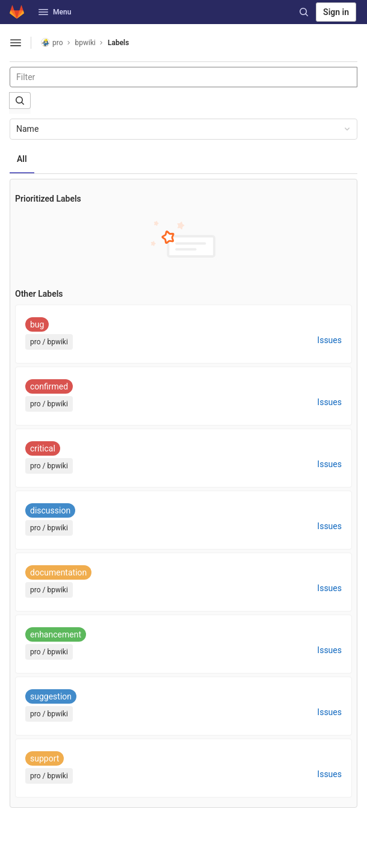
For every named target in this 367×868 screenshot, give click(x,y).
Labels (118, 43)
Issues (329, 340)
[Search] (304, 12)
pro (52, 42)
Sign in (336, 12)
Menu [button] (55, 12)
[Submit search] (20, 101)
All (22, 159)
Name (184, 129)
